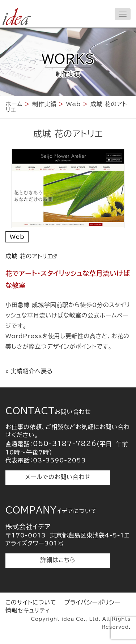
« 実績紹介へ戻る (29, 371)
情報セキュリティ (28, 610)
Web (17, 237)
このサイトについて (31, 602)
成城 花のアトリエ (31, 256)
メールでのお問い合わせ (58, 477)
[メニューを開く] (123, 14)
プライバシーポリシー (92, 602)
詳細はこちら (58, 560)
